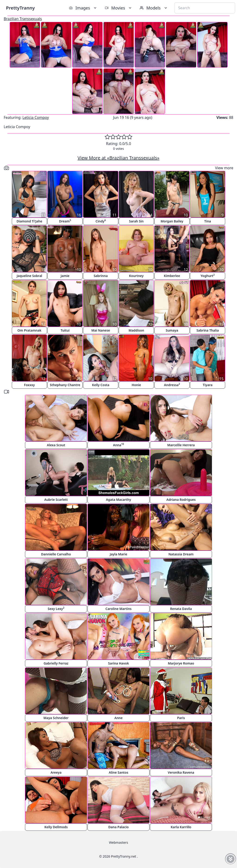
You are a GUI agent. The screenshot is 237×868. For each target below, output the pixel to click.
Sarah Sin (136, 221)
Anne (118, 718)
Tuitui (65, 330)
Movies (119, 8)
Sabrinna (101, 276)
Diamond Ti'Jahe (30, 221)
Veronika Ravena (181, 772)
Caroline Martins (119, 609)
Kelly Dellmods (56, 827)
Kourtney (136, 276)
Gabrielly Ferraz (56, 663)
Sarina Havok (118, 663)
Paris (181, 718)
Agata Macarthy (119, 500)
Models (154, 8)
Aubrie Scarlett (56, 500)
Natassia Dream (181, 554)
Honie (136, 385)
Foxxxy (29, 385)
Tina (207, 221)
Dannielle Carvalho (56, 554)
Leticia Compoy (36, 117)
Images (83, 8)
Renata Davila (181, 609)
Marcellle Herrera (181, 445)
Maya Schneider (56, 718)
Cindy (101, 221)
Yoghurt (208, 275)
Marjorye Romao (181, 663)
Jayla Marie (118, 554)
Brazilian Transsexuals (23, 19)
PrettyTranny (20, 8)
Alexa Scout (56, 445)
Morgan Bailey (172, 221)
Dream (65, 221)
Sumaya (172, 330)
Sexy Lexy (56, 608)
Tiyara (208, 385)
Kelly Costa (101, 385)
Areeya (56, 772)
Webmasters (118, 842)
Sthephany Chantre (65, 385)
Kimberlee (172, 276)
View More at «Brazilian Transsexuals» (118, 158)
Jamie (65, 276)
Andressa (172, 385)
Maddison (136, 330)
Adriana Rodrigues (181, 500)
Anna (118, 445)
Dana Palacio (118, 827)
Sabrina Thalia (208, 330)
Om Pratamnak (29, 330)
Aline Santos (118, 772)
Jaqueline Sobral (29, 276)
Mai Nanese (101, 330)
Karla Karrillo (181, 827)
